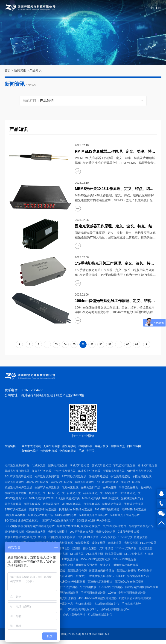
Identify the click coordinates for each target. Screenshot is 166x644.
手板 (82, 451)
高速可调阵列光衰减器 (43, 511)
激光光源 (63, 556)
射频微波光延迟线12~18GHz (108, 579)
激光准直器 (147, 550)
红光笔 (151, 556)
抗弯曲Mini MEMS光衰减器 (76, 511)
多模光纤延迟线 (85, 482)
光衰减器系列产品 (133, 499)
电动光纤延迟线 (14, 482)
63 (128, 344)
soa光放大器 (109, 539)
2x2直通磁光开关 (131, 494)
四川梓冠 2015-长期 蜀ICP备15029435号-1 (83, 638)
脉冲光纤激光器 (149, 465)
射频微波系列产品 (87, 567)
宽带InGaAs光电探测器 (130, 584)
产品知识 (35, 70)
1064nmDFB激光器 (125, 562)
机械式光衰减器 (113, 505)
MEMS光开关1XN (16, 499)
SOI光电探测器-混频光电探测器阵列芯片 (30, 528)
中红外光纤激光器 (65, 471)
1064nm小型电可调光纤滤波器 (128, 596)
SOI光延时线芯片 (66, 516)
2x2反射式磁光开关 (68, 499)
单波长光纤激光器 (90, 471)
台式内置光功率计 (74, 618)
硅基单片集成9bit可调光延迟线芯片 (79, 528)
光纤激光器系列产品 (17, 465)
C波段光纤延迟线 (62, 482)
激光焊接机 (70, 446)
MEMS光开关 (57, 494)
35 (74, 344)
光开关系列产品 (91, 488)
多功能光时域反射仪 (108, 607)
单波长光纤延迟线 (38, 482)
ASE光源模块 (70, 562)
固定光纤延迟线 (131, 482)
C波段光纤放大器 (130, 533)
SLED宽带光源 (135, 556)
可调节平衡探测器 (67, 590)
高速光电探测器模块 (101, 584)
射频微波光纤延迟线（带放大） (68, 579)
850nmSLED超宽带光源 (96, 562)
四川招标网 (135, 446)
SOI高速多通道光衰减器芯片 (22, 522)
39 (110, 344)
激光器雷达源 (115, 556)
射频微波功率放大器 (127, 567)
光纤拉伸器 (132, 545)
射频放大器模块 (127, 573)
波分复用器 (99, 545)
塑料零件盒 (119, 446)
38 (101, 344)
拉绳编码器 (86, 446)
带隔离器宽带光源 (62, 567)
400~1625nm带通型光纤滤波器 (98, 601)
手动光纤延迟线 (121, 477)
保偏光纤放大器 (36, 533)
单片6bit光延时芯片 (115, 528)
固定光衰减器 (13, 505)
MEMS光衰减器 (72, 505)
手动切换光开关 (129, 488)
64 (137, 344)
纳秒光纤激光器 (80, 465)
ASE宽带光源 (96, 556)
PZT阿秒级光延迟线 (74, 477)
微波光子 (106, 567)
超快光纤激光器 (58, 465)
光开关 (91, 451)
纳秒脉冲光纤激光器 (140, 471)
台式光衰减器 (92, 505)
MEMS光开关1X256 (42, 499)
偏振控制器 (83, 545)
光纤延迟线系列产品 (47, 477)
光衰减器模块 (51, 505)
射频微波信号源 (78, 573)
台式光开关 (75, 494)
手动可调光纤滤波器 (94, 596)
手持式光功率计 (132, 607)
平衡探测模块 (89, 590)
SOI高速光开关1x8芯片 (94, 516)
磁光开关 (147, 488)
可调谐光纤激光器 (114, 471)
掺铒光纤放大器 (14, 533)
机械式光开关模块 (16, 494)
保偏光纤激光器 (42, 471)
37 (92, 344)
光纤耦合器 (64, 550)
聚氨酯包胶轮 (30, 451)
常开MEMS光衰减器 (135, 511)
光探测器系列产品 (139, 579)
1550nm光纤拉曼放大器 (134, 539)
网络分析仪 (102, 446)
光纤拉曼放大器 (106, 533)
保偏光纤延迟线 (99, 477)
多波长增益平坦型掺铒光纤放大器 (25, 539)
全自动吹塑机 (68, 451)
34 (65, 344)
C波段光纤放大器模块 (62, 539)
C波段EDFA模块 (88, 539)
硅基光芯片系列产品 (41, 516)
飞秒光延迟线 (71, 488)
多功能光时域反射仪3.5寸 (84, 613)
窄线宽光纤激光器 (125, 465)
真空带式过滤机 (31, 446)
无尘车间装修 (52, 446)
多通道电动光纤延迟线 (18, 488)
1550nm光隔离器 (127, 550)
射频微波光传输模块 (102, 573)
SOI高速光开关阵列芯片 (125, 516)
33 (56, 344)
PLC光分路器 (150, 545)
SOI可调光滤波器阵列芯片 (59, 522)
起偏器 (77, 550)
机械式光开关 (38, 494)
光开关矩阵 (110, 488)
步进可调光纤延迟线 (47, 488)
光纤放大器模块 (58, 533)
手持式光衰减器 (135, 505)
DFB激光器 (78, 556)
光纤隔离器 (67, 545)
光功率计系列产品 (62, 607)
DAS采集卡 (146, 573)
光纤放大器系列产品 (142, 528)
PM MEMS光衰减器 (107, 511)
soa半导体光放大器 (82, 533)
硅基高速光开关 (94, 494)
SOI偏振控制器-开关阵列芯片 (95, 522)
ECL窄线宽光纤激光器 (18, 477)
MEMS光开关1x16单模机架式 (101, 499)
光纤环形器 (107, 550)
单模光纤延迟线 (143, 477)
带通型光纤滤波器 (68, 596)
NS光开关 (112, 494)
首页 (8, 70)
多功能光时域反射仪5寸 (117, 613)
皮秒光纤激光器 (102, 465)
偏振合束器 (91, 550)
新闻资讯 (20, 70)
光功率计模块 (84, 607)
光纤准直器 (116, 545)
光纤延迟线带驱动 (108, 482)
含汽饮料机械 (49, 451)
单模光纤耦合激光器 (17, 471)
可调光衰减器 (32, 505)
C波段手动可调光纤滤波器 (136, 601)
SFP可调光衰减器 (16, 511)
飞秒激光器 (39, 465)
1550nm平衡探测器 (112, 590)
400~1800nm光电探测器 (71, 584)
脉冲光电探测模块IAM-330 (142, 590)
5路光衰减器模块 (15, 516)
